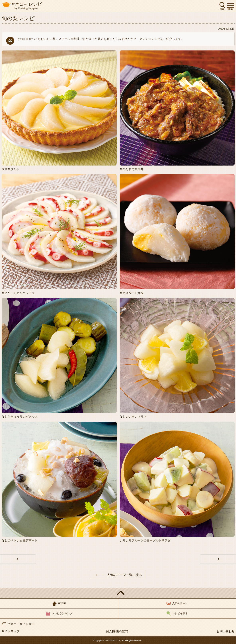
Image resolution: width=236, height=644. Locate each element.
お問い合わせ (226, 631)
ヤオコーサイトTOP (21, 624)
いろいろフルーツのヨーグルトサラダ (145, 540)
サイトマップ (11, 631)
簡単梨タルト (11, 169)
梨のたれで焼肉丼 (132, 169)
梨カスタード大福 (132, 293)
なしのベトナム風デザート (20, 540)
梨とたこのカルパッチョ (18, 293)
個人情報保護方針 (118, 631)
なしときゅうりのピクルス (20, 417)
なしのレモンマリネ (133, 417)
